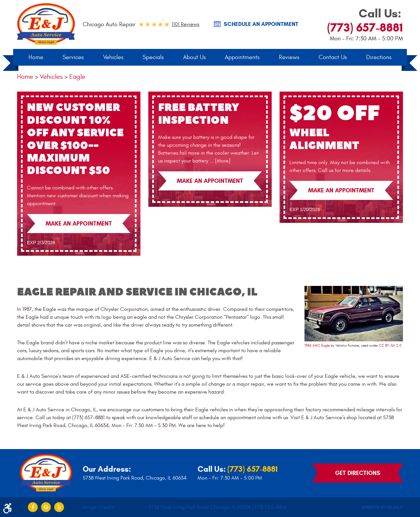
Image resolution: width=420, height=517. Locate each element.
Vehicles (113, 57)
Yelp (59, 507)
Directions (379, 57)
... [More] (220, 161)
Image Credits (99, 507)
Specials (153, 57)
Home (36, 57)
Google (46, 507)
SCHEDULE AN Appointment (261, 24)
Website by (382, 507)
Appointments (242, 57)
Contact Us (333, 57)
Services (73, 57)
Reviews (289, 57)
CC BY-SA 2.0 (390, 345)
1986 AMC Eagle (317, 345)
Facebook (33, 507)
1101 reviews (185, 24)
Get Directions (358, 473)
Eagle (77, 77)
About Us (194, 57)
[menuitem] (36, 57)
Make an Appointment (79, 224)
